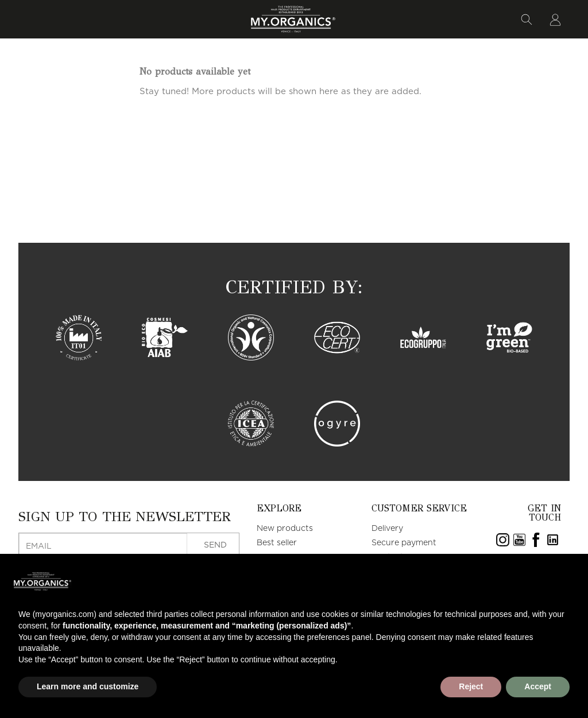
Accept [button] (538, 686)
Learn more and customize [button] (88, 686)
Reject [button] (471, 686)
